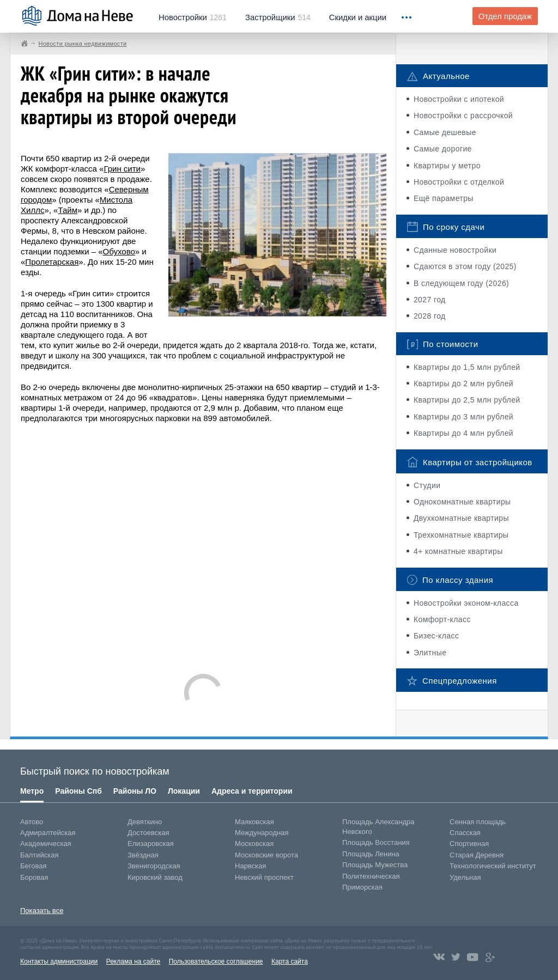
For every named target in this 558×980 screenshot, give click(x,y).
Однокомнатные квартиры (462, 502)
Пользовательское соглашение (216, 961)
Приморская (362, 887)
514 (278, 17)
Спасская (465, 833)
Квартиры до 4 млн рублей (463, 433)
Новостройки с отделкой (459, 182)
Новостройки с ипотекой (459, 99)
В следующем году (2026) (461, 283)
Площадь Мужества (375, 865)
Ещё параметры (444, 198)
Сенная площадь (478, 822)
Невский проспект (264, 877)
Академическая (46, 844)
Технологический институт (493, 866)
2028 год (430, 316)
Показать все (42, 911)
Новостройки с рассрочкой (463, 115)
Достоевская (148, 833)
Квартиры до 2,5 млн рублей (467, 400)
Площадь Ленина (371, 854)
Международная (262, 833)
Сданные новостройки (455, 250)
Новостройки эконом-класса (466, 603)
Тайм (68, 210)
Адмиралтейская (48, 833)
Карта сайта (290, 961)
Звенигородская (154, 866)
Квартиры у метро (447, 166)
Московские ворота (266, 855)
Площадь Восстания (376, 842)
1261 (193, 17)
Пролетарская (52, 262)
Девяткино (145, 822)
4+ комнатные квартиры (458, 551)
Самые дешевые (445, 132)
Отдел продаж (505, 16)
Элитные (430, 653)
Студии (427, 485)
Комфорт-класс (442, 619)
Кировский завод (155, 877)
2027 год (430, 300)
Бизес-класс (436, 636)
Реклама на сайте (134, 961)
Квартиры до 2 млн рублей (463, 384)
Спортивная (469, 844)
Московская (254, 844)
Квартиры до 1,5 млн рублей (467, 367)
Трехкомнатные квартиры (461, 535)
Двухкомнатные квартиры (461, 518)
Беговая (33, 866)
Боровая (34, 877)
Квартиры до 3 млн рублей (463, 417)
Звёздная (143, 855)
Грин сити (122, 169)
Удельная (465, 877)
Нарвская (250, 866)
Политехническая (371, 876)
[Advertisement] (203, 543)
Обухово (119, 251)
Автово (32, 822)
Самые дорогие (443, 149)
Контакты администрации (59, 961)
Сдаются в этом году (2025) (465, 266)
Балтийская (40, 855)
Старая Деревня (477, 855)
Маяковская (254, 822)
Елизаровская (151, 844)
